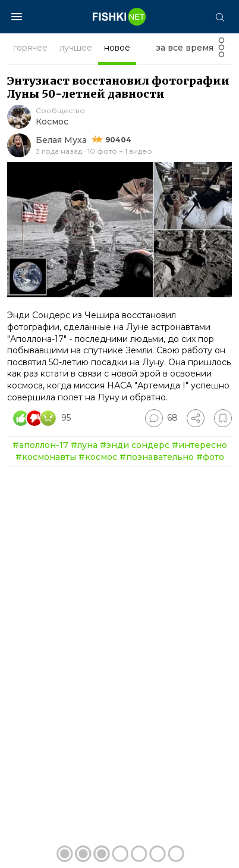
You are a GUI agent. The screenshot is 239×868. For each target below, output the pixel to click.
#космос (98, 457)
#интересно (199, 445)
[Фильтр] (221, 51)
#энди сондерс (135, 445)
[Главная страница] (119, 17)
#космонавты (46, 457)
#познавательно (157, 457)
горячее (30, 48)
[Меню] (17, 17)
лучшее (76, 48)
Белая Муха (61, 140)
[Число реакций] (43, 418)
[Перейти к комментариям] (161, 418)
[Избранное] (223, 418)
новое (117, 48)
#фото (210, 457)
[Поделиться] (196, 418)
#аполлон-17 (40, 445)
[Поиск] (219, 17)
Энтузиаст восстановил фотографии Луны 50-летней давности (118, 87)
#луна (84, 445)
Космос (52, 122)
